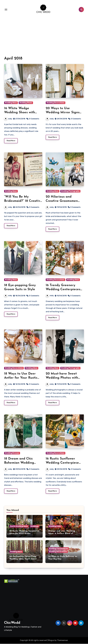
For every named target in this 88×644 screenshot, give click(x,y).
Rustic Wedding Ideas (19, 526)
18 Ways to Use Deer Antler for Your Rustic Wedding (21, 378)
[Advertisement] (17, 595)
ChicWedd (12, 623)
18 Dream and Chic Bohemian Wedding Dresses (19, 463)
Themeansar (62, 641)
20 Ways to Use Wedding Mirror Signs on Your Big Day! (63, 113)
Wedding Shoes (26, 103)
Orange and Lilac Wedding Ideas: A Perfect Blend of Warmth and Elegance (62, 533)
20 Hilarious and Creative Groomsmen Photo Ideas (62, 201)
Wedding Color (55, 526)
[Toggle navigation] (6, 10)
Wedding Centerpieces (59, 549)
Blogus (51, 641)
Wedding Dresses (12, 453)
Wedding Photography (70, 191)
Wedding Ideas (11, 103)
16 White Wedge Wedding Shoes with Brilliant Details (20, 113)
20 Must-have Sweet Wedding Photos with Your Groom (62, 378)
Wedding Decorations (56, 103)
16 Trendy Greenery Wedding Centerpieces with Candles (63, 289)
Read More (11, 141)
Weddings (35, 526)
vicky (8, 119)
